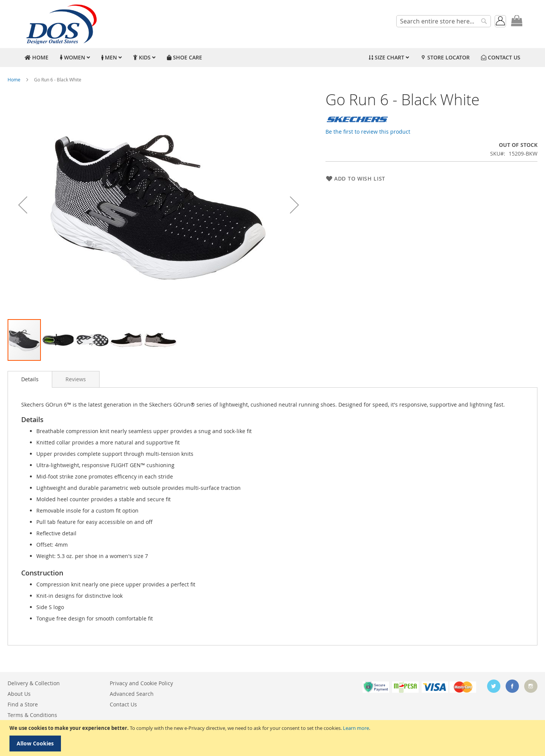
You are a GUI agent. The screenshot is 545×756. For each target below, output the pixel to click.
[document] (273, 738)
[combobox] (444, 21)
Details (30, 379)
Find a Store (23, 704)
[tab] (30, 379)
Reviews (76, 379)
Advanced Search (132, 694)
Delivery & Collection (34, 683)
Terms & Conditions (32, 715)
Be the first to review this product (368, 132)
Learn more (356, 728)
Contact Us (123, 704)
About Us (19, 694)
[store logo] (61, 24)
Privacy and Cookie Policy (141, 683)
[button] (23, 205)
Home (14, 79)
